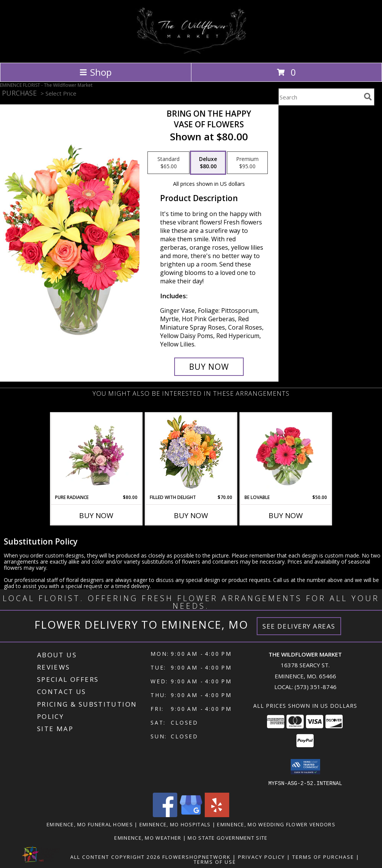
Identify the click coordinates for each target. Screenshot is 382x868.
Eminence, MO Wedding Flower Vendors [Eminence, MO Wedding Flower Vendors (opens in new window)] (276, 824)
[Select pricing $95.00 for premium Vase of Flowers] (247, 163)
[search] (368, 97)
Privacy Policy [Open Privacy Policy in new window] (261, 857)
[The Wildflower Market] (191, 51)
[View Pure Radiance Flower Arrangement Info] (96, 454)
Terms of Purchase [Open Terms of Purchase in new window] (323, 857)
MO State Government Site (227, 837)
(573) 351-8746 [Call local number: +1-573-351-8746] (316, 687)
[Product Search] (320, 97)
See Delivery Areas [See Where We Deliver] (299, 626)
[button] (305, 767)
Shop (95, 72)
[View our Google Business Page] (191, 815)
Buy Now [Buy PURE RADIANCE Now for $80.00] (96, 515)
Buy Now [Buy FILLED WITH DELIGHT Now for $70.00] (191, 515)
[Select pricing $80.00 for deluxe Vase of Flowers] (208, 163)
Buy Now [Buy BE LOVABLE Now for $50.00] (286, 515)
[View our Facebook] (165, 815)
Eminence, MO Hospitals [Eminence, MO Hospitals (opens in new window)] (175, 824)
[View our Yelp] (217, 815)
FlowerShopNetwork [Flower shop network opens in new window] (197, 857)
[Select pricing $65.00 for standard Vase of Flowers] (168, 163)
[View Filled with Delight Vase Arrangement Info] (191, 454)
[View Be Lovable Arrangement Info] (286, 454)
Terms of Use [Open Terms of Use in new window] (215, 861)
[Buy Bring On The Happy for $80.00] (209, 367)
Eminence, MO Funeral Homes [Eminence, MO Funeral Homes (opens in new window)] (90, 824)
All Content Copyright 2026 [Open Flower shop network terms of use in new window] (115, 857)
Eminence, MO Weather (148, 837)
